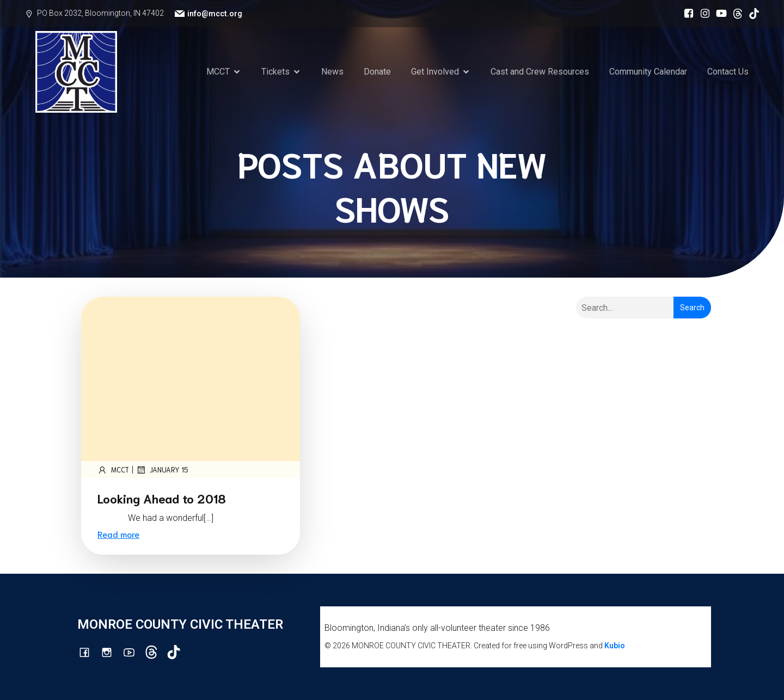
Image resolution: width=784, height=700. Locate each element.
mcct (113, 470)
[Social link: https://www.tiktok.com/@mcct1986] (751, 14)
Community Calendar (648, 72)
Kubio (615, 646)
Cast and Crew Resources (540, 72)
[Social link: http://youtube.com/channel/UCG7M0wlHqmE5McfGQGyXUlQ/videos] (719, 14)
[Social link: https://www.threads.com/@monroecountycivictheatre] (735, 14)
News (332, 72)
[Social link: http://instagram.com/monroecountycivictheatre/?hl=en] (702, 14)
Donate (377, 72)
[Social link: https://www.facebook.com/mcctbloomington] (686, 14)
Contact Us (728, 72)
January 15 (162, 470)
